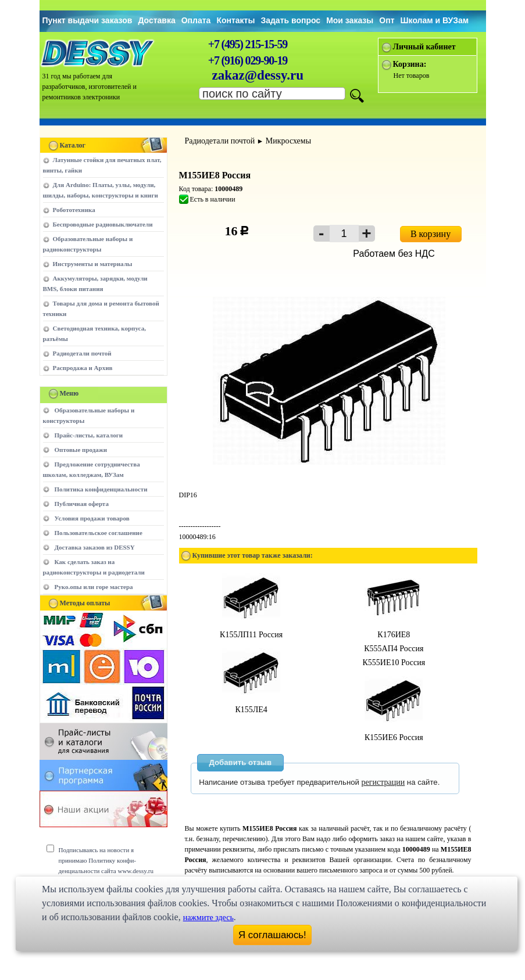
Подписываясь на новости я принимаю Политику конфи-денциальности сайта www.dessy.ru (106, 860)
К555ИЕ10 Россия (394, 663)
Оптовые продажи (81, 450)
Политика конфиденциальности (101, 489)
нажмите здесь (208, 918)
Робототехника (74, 210)
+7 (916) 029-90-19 (248, 60)
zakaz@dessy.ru (258, 75)
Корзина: (410, 64)
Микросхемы (288, 141)
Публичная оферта (82, 504)
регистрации (383, 782)
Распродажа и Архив (83, 368)
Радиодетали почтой (82, 353)
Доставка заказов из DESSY (95, 547)
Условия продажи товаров (92, 518)
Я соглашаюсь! (272, 935)
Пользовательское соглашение (99, 533)
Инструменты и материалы (93, 264)
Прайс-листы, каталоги (89, 435)
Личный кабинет (424, 47)
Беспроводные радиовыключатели (103, 224)
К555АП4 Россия (394, 649)
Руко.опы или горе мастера (94, 587)
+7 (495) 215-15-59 (248, 44)
